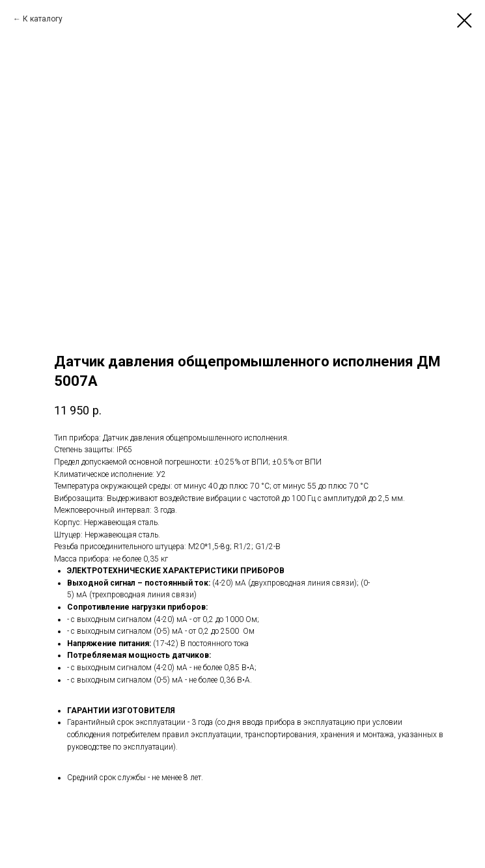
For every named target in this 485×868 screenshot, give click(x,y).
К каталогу (43, 19)
